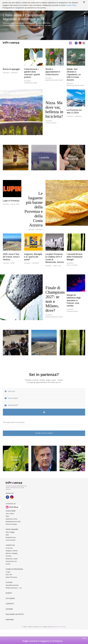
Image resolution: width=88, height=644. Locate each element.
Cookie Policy (71, 5)
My (70, 43)
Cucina (9, 582)
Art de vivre (9, 548)
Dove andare (12, 529)
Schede (9, 609)
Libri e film (9, 575)
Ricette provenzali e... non (14, 588)
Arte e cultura (10, 514)
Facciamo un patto (15, 614)
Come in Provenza (14, 569)
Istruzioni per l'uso (11, 561)
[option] (44, 20)
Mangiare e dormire (12, 551)
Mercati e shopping (12, 553)
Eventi (9, 593)
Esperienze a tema (11, 519)
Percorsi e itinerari (11, 524)
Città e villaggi (10, 532)
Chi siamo (10, 598)
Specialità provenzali (12, 585)
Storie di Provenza (11, 577)
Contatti (10, 604)
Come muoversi (11, 540)
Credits (64, 627)
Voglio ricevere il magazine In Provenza (42, 641)
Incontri (8, 564)
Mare (7, 535)
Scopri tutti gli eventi (44, 433)
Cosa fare (11, 511)
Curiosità (8, 556)
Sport (7, 516)
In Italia (8, 572)
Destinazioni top (11, 537)
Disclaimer (57, 627)
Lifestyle (10, 545)
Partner (10, 620)
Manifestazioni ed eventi (13, 522)
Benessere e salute (12, 559)
